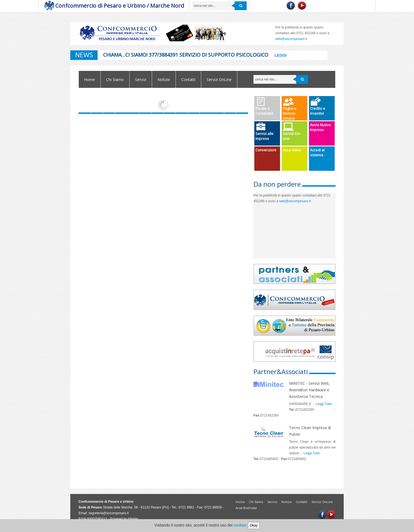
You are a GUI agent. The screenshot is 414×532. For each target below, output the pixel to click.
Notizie (164, 79)
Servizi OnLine (219, 79)
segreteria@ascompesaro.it (109, 513)
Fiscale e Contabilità (264, 106)
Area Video (292, 150)
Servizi (141, 79)
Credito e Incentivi (318, 106)
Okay (254, 525)
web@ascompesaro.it (291, 39)
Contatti (188, 79)
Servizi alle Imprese (264, 132)
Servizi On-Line (292, 132)
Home (89, 79)
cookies (240, 525)
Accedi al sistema (317, 152)
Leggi (281, 55)
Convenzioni (266, 150)
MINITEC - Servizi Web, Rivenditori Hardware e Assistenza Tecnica (309, 390)
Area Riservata (246, 508)
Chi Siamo (115, 79)
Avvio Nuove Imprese (320, 127)
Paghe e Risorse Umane (290, 109)
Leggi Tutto (324, 404)
